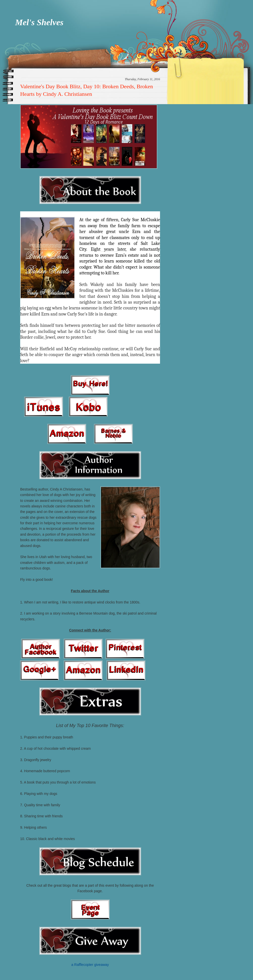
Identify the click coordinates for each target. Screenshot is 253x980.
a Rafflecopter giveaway (90, 965)
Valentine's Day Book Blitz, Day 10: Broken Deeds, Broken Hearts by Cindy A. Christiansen (87, 90)
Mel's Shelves (39, 22)
